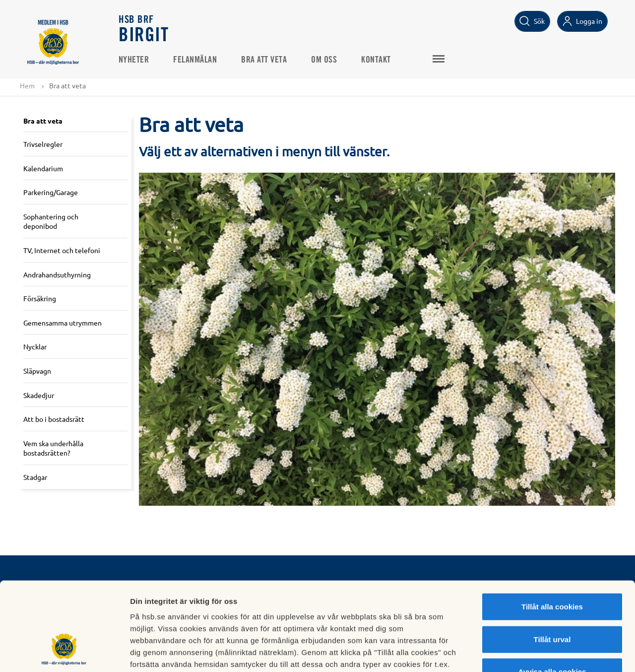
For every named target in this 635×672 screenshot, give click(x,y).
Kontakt (377, 60)
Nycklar (35, 347)
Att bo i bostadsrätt (54, 419)
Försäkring (40, 298)
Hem (27, 85)
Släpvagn (37, 371)
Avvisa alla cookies (552, 596)
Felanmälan (196, 60)
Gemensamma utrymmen (63, 323)
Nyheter (134, 60)
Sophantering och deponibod (51, 221)
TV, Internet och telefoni (62, 250)
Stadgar (35, 477)
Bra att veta (265, 60)
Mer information (528, 652)
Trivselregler (43, 144)
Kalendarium (43, 168)
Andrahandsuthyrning (57, 274)
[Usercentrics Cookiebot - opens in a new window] (64, 653)
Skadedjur (39, 395)
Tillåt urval (552, 564)
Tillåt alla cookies (552, 531)
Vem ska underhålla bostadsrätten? (53, 448)
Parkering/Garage (51, 192)
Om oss (325, 60)
